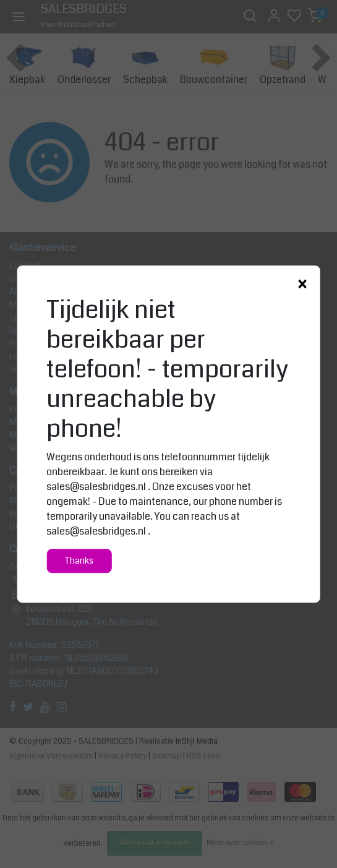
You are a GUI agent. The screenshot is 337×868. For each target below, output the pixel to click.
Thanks (79, 561)
